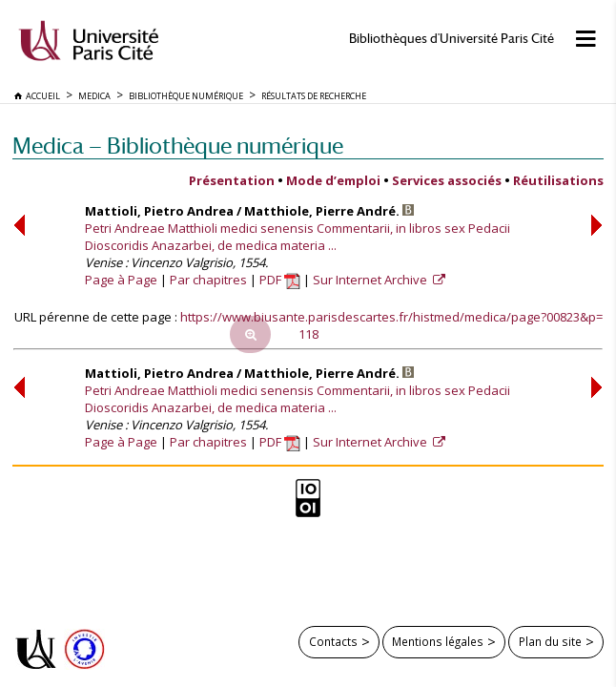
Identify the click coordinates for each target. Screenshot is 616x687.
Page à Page (121, 280)
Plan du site (550, 641)
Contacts (333, 641)
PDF (280, 280)
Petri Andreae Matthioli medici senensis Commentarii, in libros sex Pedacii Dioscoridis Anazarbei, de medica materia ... (298, 237)
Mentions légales (438, 641)
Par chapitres (208, 280)
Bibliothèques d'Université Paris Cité (452, 39)
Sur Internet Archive (371, 280)
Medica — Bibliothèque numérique (178, 146)
